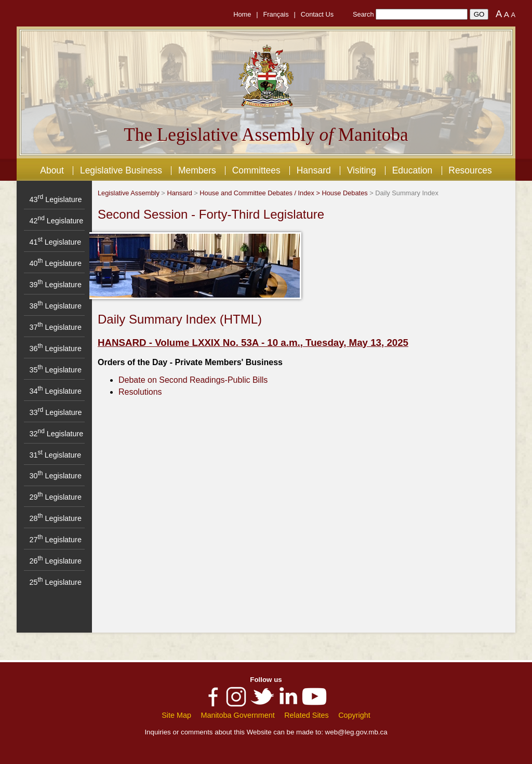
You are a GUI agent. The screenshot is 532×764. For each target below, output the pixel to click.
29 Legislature (55, 497)
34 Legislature (55, 391)
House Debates (344, 193)
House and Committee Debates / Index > (261, 193)
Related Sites (307, 715)
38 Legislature (55, 306)
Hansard (314, 170)
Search (363, 14)
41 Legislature (55, 242)
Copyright (354, 715)
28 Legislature (55, 518)
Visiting (362, 170)
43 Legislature (55, 199)
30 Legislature (55, 476)
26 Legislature (55, 561)
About (52, 170)
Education (413, 170)
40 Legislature (55, 263)
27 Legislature (55, 540)
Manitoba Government (237, 715)
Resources (470, 170)
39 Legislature (55, 285)
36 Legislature (55, 349)
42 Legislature (56, 221)
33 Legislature (55, 412)
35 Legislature (55, 370)
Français (276, 14)
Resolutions (140, 392)
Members (197, 170)
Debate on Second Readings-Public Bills (193, 380)
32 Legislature (56, 434)
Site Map (176, 715)
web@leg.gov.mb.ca (356, 732)
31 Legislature (55, 455)
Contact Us (317, 14)
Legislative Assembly (129, 193)
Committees (256, 170)
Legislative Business (121, 170)
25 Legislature (55, 582)
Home (242, 14)
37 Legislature (55, 327)
